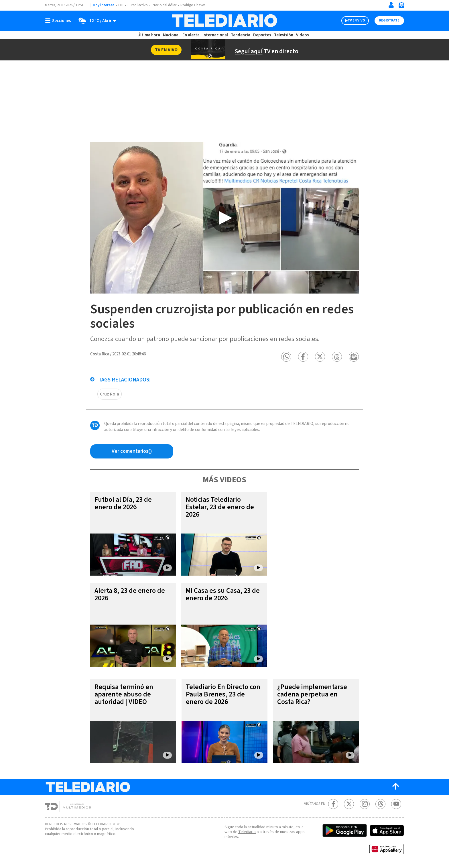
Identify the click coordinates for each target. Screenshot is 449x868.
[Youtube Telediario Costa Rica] (396, 804)
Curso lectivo (138, 5)
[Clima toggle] (95, 21)
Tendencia (241, 35)
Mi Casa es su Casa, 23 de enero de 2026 (223, 594)
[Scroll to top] (395, 787)
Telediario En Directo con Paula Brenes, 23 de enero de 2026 (223, 694)
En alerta (191, 35)
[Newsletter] (401, 6)
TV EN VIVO (356, 20)
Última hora (149, 35)
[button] (286, 357)
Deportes (262, 35)
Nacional (171, 35)
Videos (303, 35)
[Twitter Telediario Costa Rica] (349, 804)
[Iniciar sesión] (391, 5)
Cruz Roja (110, 394)
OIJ (121, 5)
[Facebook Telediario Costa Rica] (333, 804)
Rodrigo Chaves (193, 5)
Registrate (389, 20)
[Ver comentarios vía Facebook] (132, 451)
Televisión (284, 35)
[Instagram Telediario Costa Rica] (365, 804)
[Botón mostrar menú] (59, 21)
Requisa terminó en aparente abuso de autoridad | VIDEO (124, 694)
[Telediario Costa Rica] (224, 21)
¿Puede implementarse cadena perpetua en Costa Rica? (312, 694)
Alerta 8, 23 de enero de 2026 (130, 594)
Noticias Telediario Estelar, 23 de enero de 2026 (220, 507)
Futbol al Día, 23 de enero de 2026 (123, 503)
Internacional (215, 35)
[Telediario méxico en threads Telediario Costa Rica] (380, 804)
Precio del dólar (164, 5)
